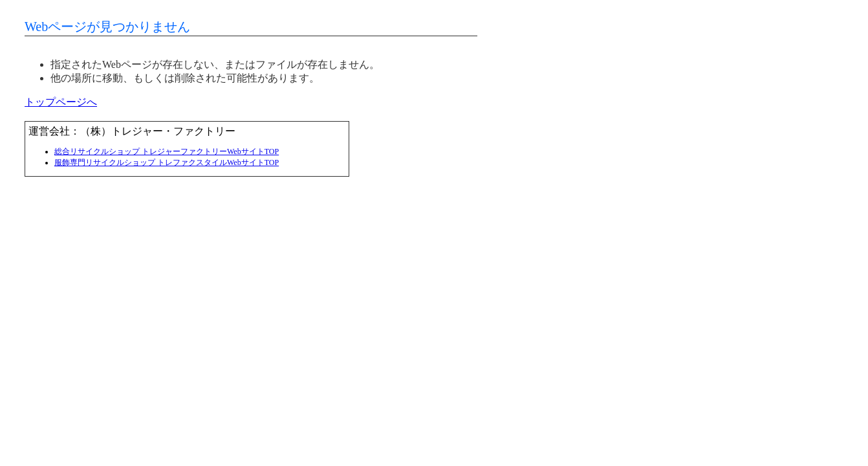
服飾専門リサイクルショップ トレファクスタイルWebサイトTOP (167, 162)
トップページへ (61, 102)
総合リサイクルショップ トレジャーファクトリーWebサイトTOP (167, 151)
